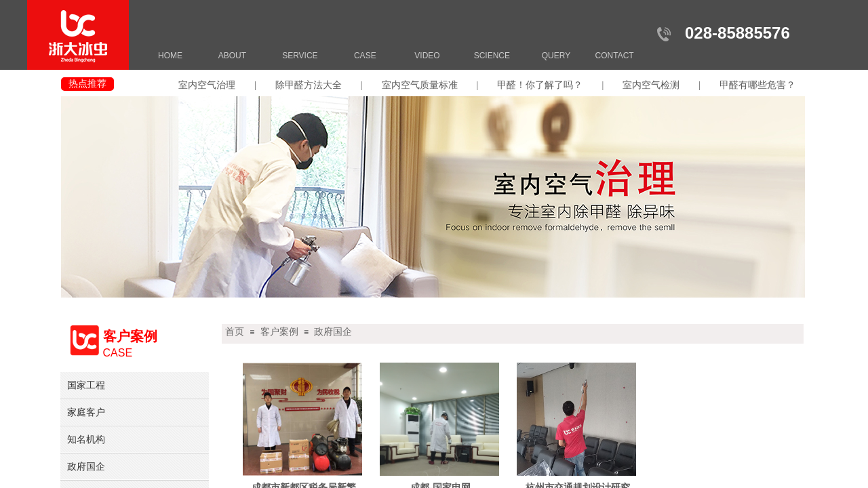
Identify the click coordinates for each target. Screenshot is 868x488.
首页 (235, 332)
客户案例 (279, 332)
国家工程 (86, 385)
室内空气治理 (207, 85)
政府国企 (333, 332)
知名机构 (86, 439)
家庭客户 (86, 412)
